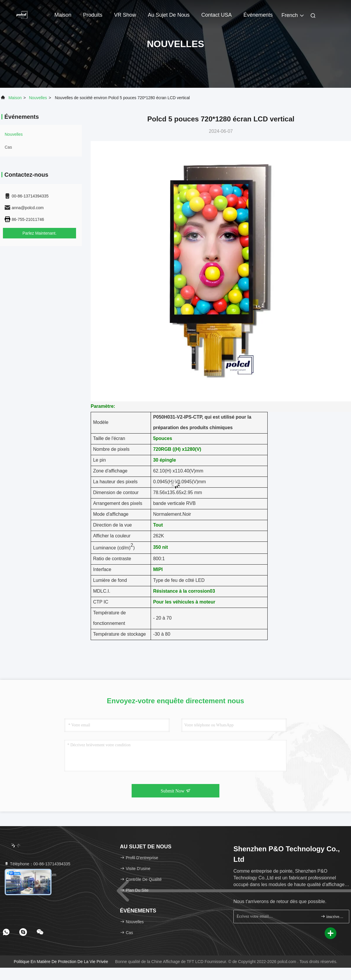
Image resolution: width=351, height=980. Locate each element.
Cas (8, 147)
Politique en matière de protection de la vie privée (61, 962)
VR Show (125, 15)
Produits (93, 15)
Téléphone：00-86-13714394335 (37, 864)
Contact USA (216, 15)
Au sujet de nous (169, 15)
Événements (258, 15)
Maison (63, 15)
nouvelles (38, 98)
